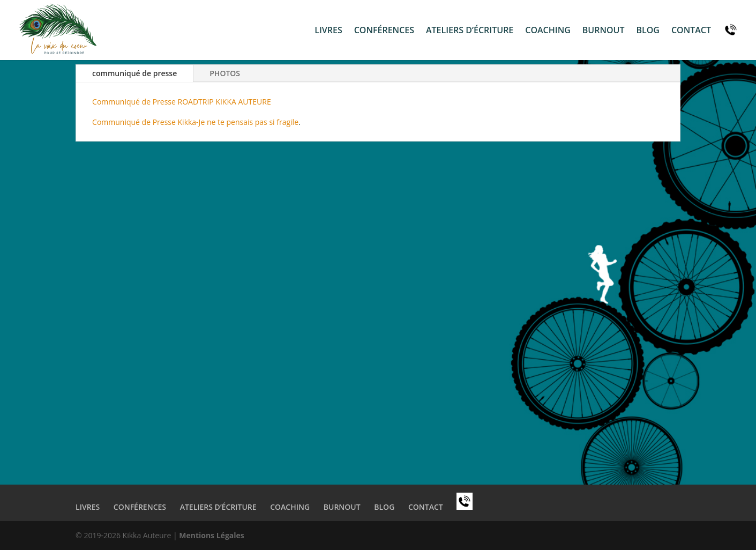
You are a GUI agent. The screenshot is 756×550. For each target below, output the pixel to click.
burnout (604, 31)
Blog (648, 31)
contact (691, 31)
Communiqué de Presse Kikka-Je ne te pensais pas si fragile (195, 122)
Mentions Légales (212, 535)
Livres (328, 31)
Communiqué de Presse (134, 102)
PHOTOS (225, 73)
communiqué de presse (134, 73)
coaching (548, 31)
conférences (384, 31)
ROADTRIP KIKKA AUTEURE (223, 102)
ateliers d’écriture (470, 31)
